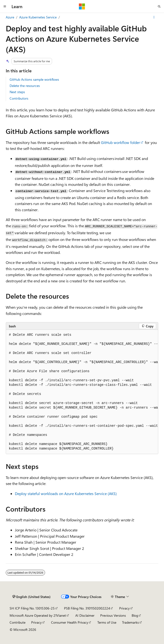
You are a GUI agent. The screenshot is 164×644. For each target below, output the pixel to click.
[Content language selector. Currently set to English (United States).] (32, 597)
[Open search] (159, 6)
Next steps (17, 92)
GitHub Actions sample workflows (34, 79)
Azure (10, 17)
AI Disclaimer (85, 615)
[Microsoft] (82, 6)
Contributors (19, 98)
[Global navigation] (5, 6)
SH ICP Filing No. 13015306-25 (32, 608)
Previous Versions (113, 615)
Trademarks (130, 622)
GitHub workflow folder (120, 142)
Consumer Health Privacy (70, 622)
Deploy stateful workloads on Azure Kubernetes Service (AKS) (66, 493)
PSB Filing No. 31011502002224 (87, 608)
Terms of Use (107, 622)
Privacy (124, 608)
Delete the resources (25, 86)
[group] (82, 392)
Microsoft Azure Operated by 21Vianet (38, 615)
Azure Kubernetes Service (38, 17)
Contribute (18, 622)
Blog (135, 615)
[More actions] (154, 17)
